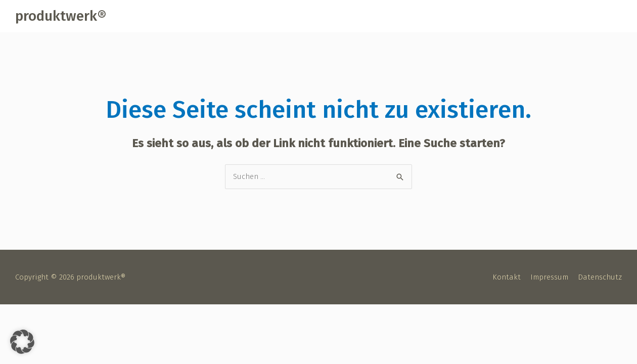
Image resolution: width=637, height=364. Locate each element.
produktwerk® (61, 16)
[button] (22, 342)
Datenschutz (600, 277)
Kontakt (507, 277)
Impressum (549, 277)
